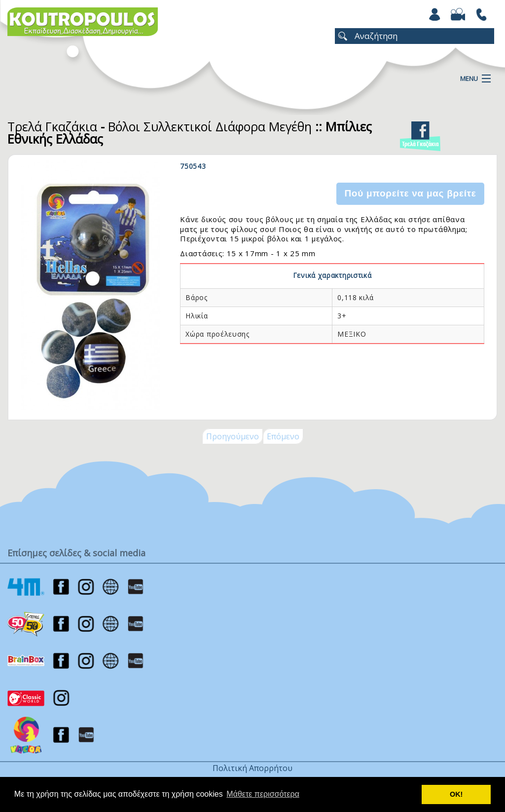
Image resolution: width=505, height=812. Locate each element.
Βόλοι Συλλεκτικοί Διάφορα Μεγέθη (210, 126)
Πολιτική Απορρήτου (252, 768)
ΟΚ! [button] (456, 794)
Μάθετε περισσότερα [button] (263, 794)
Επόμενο (283, 436)
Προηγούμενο (233, 436)
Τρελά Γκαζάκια (52, 126)
